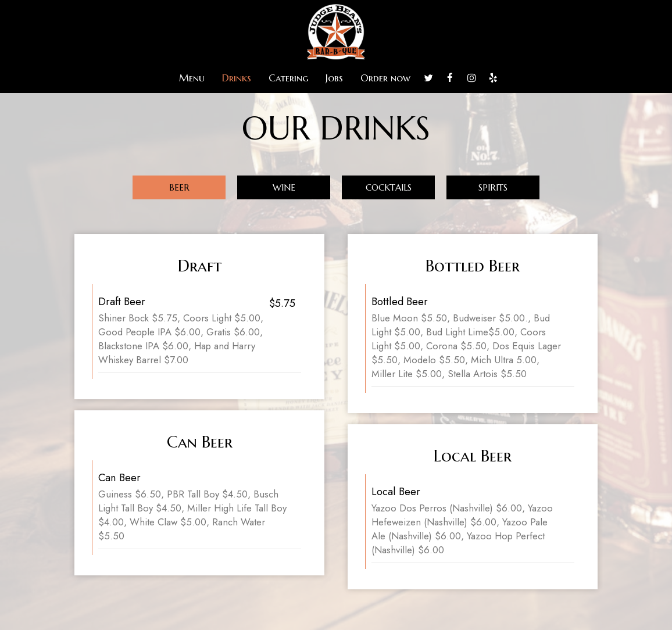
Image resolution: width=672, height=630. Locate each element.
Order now (385, 78)
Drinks (237, 78)
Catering (288, 78)
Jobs (334, 78)
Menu (192, 78)
